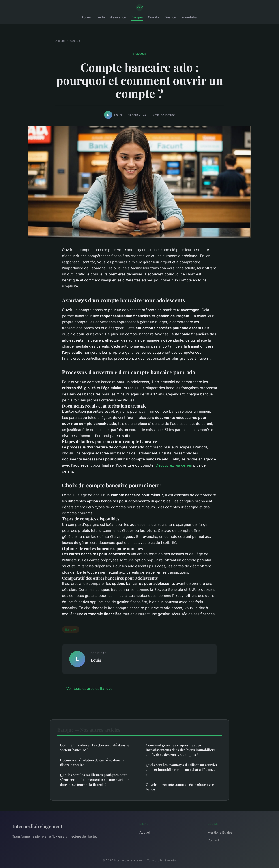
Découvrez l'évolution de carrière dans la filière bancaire (92, 762)
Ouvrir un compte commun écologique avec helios (180, 787)
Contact (213, 840)
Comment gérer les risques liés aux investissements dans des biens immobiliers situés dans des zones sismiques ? (180, 750)
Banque (137, 17)
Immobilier (190, 17)
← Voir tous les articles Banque (87, 689)
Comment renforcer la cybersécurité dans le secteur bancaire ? (95, 747)
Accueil (87, 17)
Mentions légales (220, 832)
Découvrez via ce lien (174, 465)
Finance (170, 17)
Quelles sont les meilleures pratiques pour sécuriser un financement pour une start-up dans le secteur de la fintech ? (94, 780)
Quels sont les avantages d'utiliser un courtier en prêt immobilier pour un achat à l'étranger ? (182, 770)
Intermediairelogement (37, 826)
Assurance (118, 17)
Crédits (153, 17)
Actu (101, 17)
